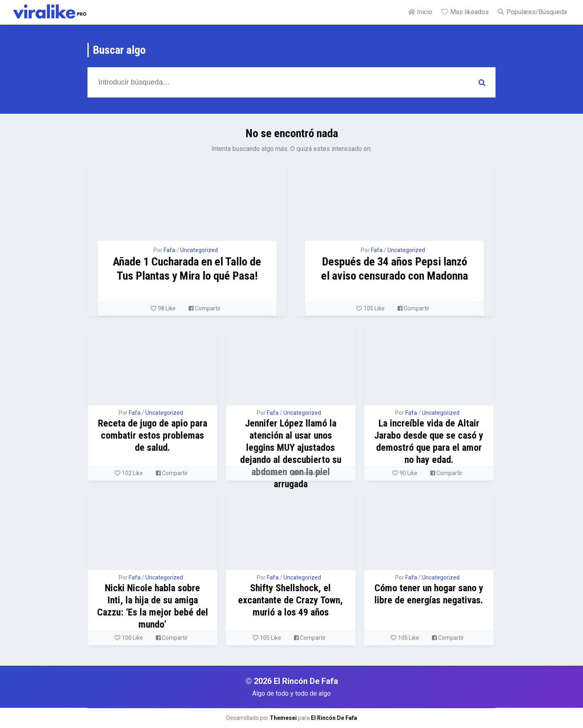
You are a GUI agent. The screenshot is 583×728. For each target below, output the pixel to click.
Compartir (205, 308)
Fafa (169, 250)
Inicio (420, 12)
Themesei (283, 718)
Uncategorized (199, 250)
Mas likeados (465, 12)
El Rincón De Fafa (334, 718)
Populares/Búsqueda (532, 12)
